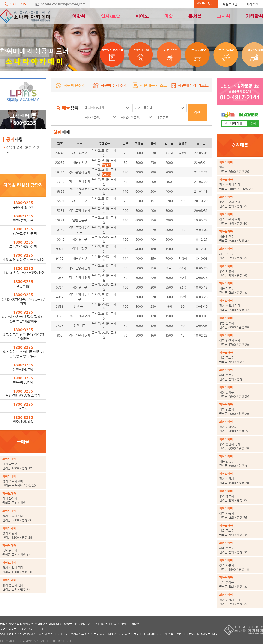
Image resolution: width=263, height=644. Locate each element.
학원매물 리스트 (150, 85)
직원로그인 (230, 4)
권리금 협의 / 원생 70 (240, 271)
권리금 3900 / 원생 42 (240, 236)
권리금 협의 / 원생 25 (240, 253)
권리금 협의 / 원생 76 (240, 513)
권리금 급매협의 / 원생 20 (23, 481)
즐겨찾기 (205, 4)
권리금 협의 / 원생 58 (240, 530)
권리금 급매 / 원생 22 (23, 498)
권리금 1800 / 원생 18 (240, 565)
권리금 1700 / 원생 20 (240, 340)
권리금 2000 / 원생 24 (240, 426)
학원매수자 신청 (110, 85)
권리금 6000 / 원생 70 (240, 444)
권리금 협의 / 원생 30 (240, 547)
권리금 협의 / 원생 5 (240, 374)
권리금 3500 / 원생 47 (240, 461)
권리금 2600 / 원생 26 (240, 167)
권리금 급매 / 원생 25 (23, 584)
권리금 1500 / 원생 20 (240, 478)
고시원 (224, 16)
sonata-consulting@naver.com (63, 4)
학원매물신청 (71, 85)
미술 (169, 16)
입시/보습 (111, 16)
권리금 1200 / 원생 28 (23, 533)
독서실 (195, 16)
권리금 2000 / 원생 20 (240, 409)
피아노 (142, 16)
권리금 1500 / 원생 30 (23, 567)
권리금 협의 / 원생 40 (240, 288)
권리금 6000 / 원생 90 (240, 322)
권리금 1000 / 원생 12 (23, 463)
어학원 (79, 16)
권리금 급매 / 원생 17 (23, 550)
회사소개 (252, 4)
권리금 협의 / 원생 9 (240, 357)
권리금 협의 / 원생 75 (240, 201)
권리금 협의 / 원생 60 (240, 219)
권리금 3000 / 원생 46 (23, 515)
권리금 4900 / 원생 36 (240, 392)
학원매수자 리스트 (189, 85)
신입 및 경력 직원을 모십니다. (24, 150)
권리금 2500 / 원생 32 (240, 305)
